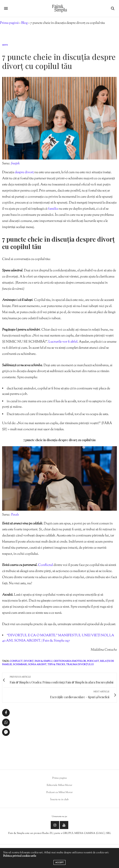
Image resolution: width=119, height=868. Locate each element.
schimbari (20, 664)
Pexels (15, 515)
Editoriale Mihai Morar (59, 785)
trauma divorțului (80, 664)
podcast (93, 661)
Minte (5, 45)
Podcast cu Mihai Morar (59, 792)
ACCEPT (59, 862)
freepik (15, 164)
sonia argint (37, 664)
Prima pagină (9, 23)
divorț (29, 661)
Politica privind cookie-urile (20, 856)
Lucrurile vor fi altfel (63, 342)
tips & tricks (56, 664)
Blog (24, 23)
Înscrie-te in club (59, 800)
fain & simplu (44, 661)
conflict (16, 661)
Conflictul (46, 565)
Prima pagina (59, 778)
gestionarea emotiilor (70, 661)
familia (53, 209)
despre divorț (25, 172)
